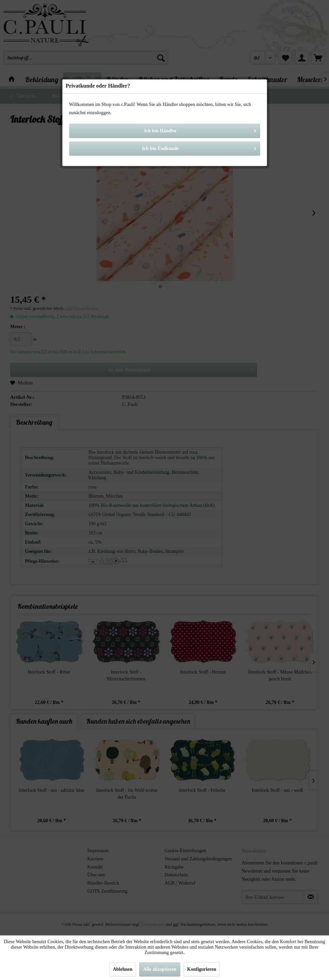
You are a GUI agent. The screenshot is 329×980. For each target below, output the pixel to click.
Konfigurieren (202, 969)
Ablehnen (123, 969)
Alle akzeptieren (160, 969)
